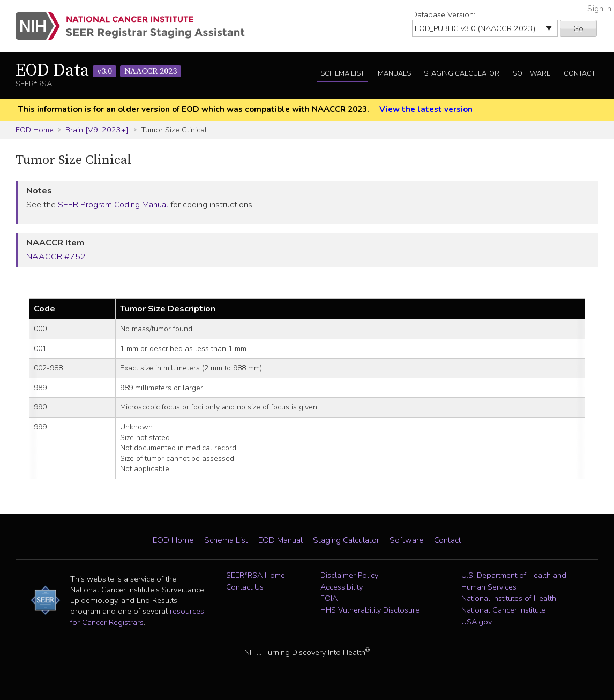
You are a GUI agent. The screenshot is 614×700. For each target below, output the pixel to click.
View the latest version (426, 109)
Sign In (599, 9)
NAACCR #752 (56, 257)
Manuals (394, 73)
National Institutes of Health (509, 598)
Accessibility (342, 587)
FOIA (329, 598)
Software (531, 73)
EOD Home (35, 130)
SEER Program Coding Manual (113, 205)
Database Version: (444, 14)
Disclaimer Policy (349, 575)
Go (578, 28)
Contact (579, 73)
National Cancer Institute (503, 610)
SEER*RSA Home (256, 575)
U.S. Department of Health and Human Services (514, 581)
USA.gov (477, 622)
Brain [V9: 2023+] (97, 130)
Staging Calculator (462, 73)
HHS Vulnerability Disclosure (370, 610)
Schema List (342, 73)
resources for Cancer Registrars (137, 616)
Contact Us (245, 587)
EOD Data (98, 71)
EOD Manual (280, 540)
